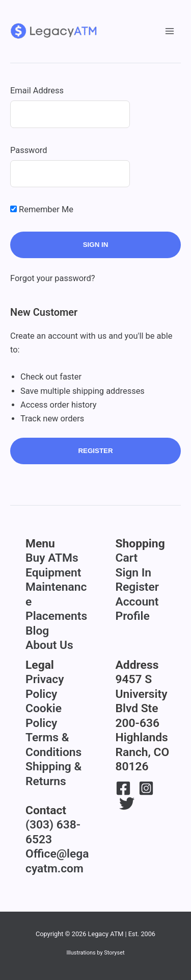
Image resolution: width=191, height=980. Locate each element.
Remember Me (42, 209)
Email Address (37, 91)
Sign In (134, 573)
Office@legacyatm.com (57, 861)
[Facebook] (123, 788)
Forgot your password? (53, 278)
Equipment (53, 573)
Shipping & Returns (53, 774)
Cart (127, 558)
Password (29, 150)
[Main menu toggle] (169, 31)
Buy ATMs (52, 558)
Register (95, 451)
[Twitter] (127, 803)
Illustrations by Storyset (95, 953)
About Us (49, 645)
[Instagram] (146, 788)
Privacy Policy (45, 687)
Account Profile (137, 609)
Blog (37, 631)
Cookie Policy (44, 716)
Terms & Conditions (53, 745)
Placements (56, 616)
